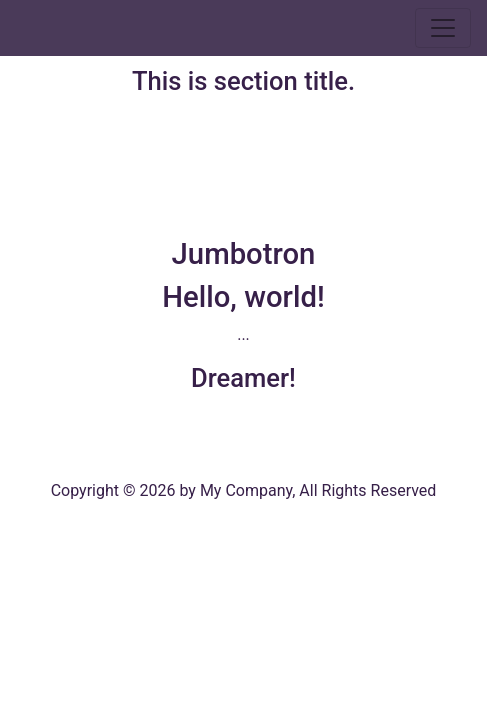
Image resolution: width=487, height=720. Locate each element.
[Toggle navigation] (443, 28)
